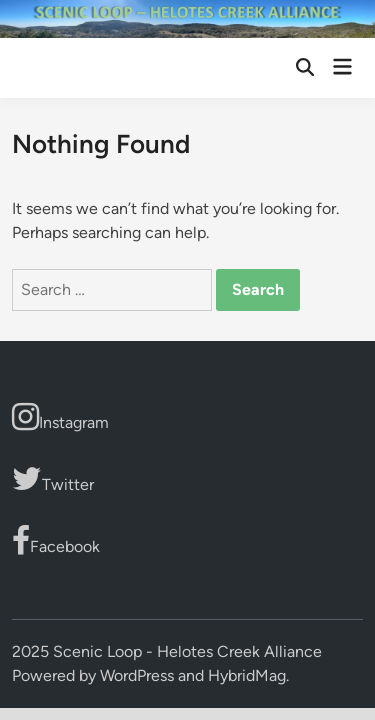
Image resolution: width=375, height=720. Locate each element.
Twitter (53, 479)
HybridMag (247, 675)
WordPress (137, 675)
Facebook (56, 541)
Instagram (60, 417)
